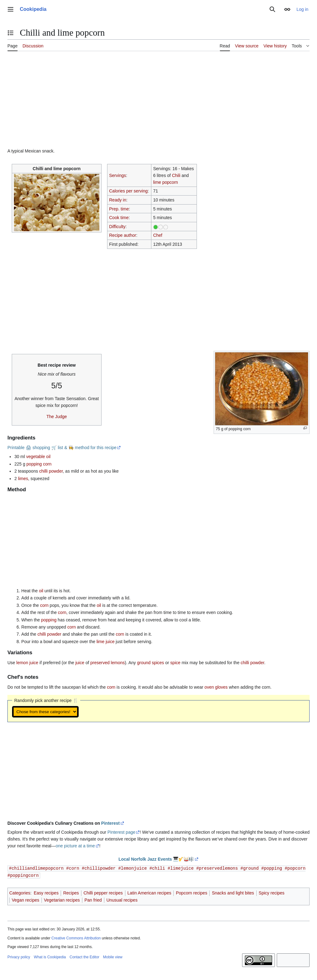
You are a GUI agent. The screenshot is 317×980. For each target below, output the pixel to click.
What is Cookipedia (50, 956)
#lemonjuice (132, 868)
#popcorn (295, 868)
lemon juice (27, 663)
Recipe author (122, 235)
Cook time (119, 218)
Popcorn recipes (191, 892)
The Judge (57, 417)
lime (157, 182)
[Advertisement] (158, 102)
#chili (157, 868)
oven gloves (216, 687)
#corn (73, 868)
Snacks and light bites (233, 892)
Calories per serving (128, 191)
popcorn (170, 182)
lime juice (106, 642)
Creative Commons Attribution (76, 938)
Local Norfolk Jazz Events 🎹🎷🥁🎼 (156, 859)
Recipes (71, 892)
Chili (176, 175)
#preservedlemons (217, 868)
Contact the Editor (85, 956)
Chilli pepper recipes (103, 892)
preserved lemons (108, 663)
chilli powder (51, 471)
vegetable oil (39, 457)
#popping (272, 868)
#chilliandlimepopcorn (36, 868)
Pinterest (111, 823)
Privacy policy (19, 956)
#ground (250, 868)
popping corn (39, 464)
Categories (20, 892)
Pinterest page (121, 832)
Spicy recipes (272, 892)
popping (49, 620)
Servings (117, 175)
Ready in (117, 200)
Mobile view (113, 956)
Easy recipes (46, 892)
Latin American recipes (150, 892)
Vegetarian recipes (62, 899)
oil (41, 591)
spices (158, 663)
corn (44, 605)
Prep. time (119, 209)
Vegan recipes (26, 899)
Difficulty (117, 227)
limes (23, 479)
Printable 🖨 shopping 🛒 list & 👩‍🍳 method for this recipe (62, 448)
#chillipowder (99, 868)
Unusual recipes (122, 899)
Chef (158, 235)
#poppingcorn (23, 875)
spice (175, 663)
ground (144, 663)
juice (80, 663)
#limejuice (180, 868)
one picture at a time (75, 846)
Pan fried (93, 899)
